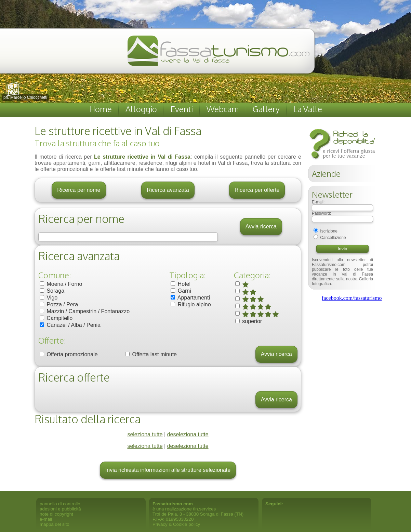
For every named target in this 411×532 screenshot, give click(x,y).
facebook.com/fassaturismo (352, 298)
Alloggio (141, 109)
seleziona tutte (145, 434)
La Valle (308, 109)
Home (101, 109)
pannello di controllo (60, 504)
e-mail (46, 519)
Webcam (223, 109)
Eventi (182, 109)
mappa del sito (55, 524)
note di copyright (56, 514)
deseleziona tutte (188, 434)
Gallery (266, 109)
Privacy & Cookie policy (176, 524)
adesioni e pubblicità (60, 509)
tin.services (205, 509)
